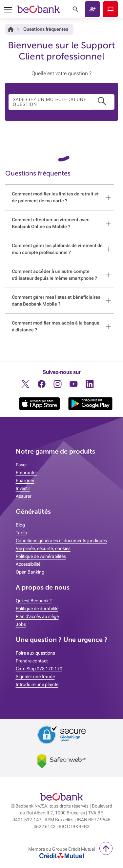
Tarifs (21, 533)
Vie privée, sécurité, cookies (43, 548)
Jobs (21, 624)
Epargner (25, 480)
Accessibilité (28, 564)
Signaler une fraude (35, 676)
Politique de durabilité (37, 609)
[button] (92, 9)
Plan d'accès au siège (37, 616)
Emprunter (26, 473)
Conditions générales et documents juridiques (61, 541)
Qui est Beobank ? (34, 601)
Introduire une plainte (37, 684)
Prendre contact (32, 661)
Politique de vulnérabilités (41, 556)
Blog (20, 525)
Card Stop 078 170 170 (39, 669)
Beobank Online (110, 9)
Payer (21, 465)
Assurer (24, 496)
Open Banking (30, 572)
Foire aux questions (35, 653)
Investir (23, 488)
